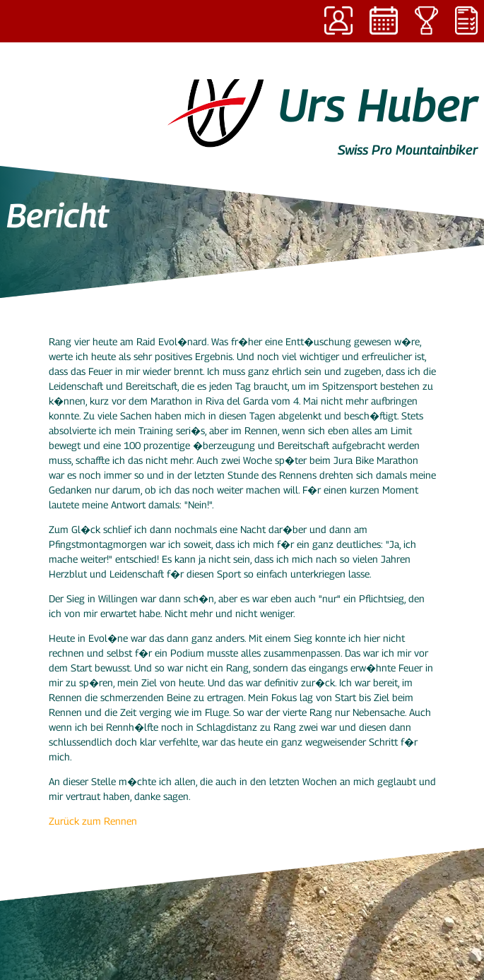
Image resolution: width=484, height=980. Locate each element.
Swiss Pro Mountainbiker (408, 150)
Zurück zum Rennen (93, 821)
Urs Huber (378, 104)
